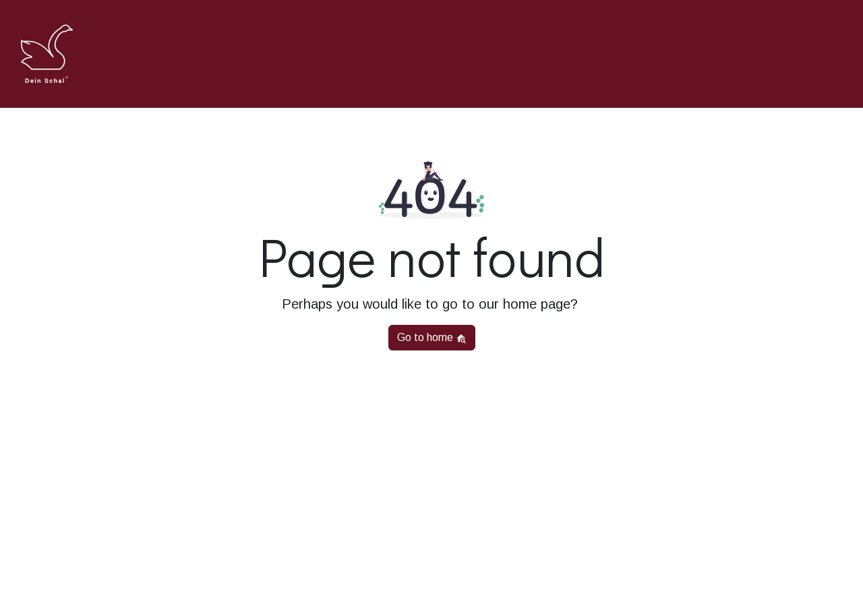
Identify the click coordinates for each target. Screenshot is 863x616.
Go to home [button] (432, 338)
